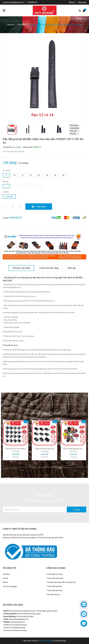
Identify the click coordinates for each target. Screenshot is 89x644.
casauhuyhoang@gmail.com (13, 2)
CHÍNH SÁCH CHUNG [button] (56, 568)
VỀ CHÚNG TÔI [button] (9, 568)
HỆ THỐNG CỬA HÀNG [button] (13, 605)
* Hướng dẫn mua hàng (54, 574)
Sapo (64, 641)
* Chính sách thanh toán (55, 578)
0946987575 (32, 2)
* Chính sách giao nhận (54, 590)
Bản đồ (5, 582)
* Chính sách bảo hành (54, 586)
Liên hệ (5, 578)
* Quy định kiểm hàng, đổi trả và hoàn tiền (61, 582)
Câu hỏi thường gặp (10, 586)
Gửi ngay (76, 509)
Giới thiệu (6, 574)
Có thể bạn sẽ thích (45, 413)
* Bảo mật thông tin (53, 595)
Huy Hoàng (16, 451)
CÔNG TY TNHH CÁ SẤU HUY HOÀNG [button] (20, 529)
